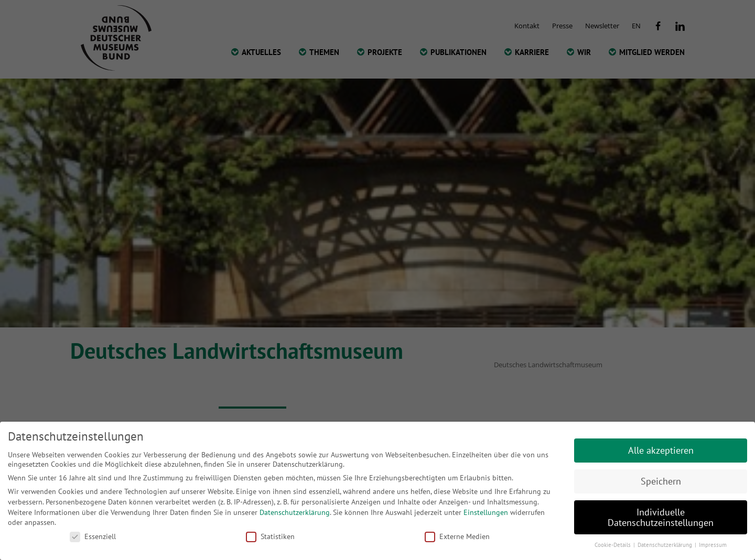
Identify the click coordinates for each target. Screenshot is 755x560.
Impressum (713, 545)
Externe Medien (457, 536)
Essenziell (93, 536)
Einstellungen (486, 512)
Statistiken (270, 536)
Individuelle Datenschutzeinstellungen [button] (661, 517)
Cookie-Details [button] (613, 545)
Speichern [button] (661, 481)
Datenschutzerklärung (295, 512)
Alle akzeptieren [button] (661, 450)
